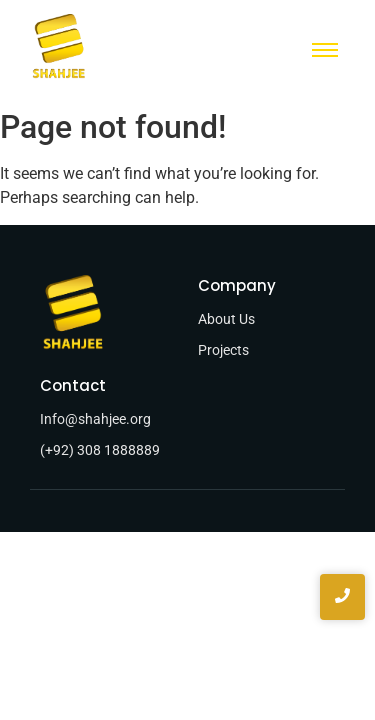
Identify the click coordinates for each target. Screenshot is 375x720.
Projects (223, 350)
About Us (226, 319)
